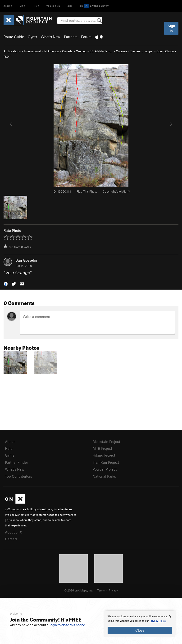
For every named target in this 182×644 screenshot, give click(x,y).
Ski (70, 6)
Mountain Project (106, 441)
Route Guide (14, 37)
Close (140, 630)
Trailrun (53, 6)
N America (52, 51)
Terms (101, 590)
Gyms (32, 37)
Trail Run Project (106, 462)
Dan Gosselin (26, 260)
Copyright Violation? (116, 191)
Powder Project (105, 469)
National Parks (104, 476)
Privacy (113, 590)
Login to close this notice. (67, 625)
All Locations (12, 51)
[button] (6, 284)
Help (9, 448)
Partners (71, 37)
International (32, 51)
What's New (50, 37)
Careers (11, 539)
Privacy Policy (158, 621)
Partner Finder (16, 462)
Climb (8, 6)
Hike (36, 6)
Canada (67, 51)
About (10, 441)
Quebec (81, 51)
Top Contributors (18, 476)
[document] (140, 624)
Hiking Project (104, 455)
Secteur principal (142, 51)
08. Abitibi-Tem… (101, 51)
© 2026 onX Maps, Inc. (79, 590)
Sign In (171, 28)
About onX (14, 532)
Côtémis (121, 51)
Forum (86, 37)
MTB (23, 6)
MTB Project (102, 448)
